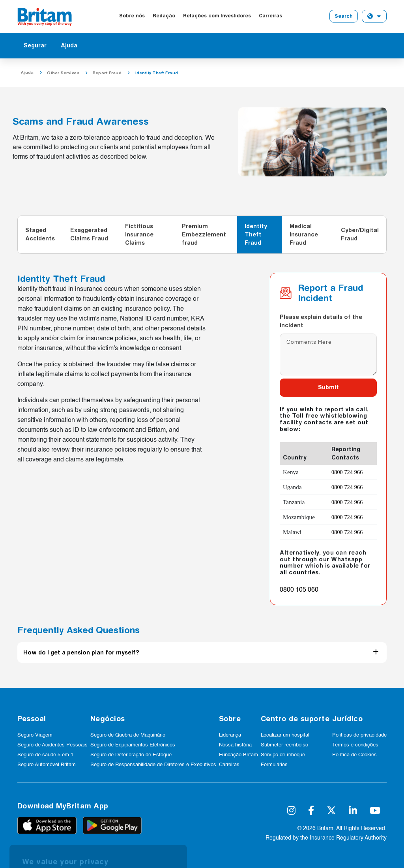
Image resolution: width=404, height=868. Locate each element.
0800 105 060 (299, 590)
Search (344, 16)
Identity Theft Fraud (256, 234)
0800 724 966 (347, 472)
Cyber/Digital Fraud (360, 234)
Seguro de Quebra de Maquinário (128, 735)
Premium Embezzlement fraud (204, 234)
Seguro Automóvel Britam (47, 765)
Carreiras (270, 16)
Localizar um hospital (285, 735)
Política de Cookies (354, 755)
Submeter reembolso (284, 745)
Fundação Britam (238, 755)
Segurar (35, 45)
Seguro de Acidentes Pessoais (52, 745)
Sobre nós (132, 16)
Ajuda (69, 45)
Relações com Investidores (217, 16)
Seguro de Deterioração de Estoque (131, 755)
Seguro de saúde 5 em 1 (45, 755)
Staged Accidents (40, 234)
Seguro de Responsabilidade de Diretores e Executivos (153, 765)
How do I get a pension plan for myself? (81, 652)
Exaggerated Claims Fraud (89, 234)
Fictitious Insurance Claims (139, 234)
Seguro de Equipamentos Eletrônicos (133, 745)
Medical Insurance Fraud (304, 234)
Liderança (230, 735)
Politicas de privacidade (359, 735)
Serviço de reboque (283, 755)
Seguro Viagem (35, 735)
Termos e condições (355, 745)
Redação (164, 16)
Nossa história (235, 745)
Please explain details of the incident (321, 321)
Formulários (274, 765)
